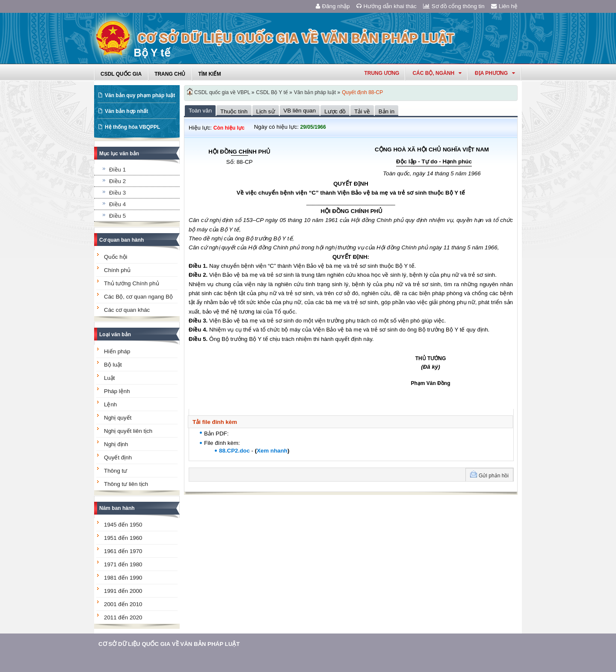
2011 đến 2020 (123, 617)
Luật (110, 378)
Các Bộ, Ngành (437, 73)
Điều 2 (117, 181)
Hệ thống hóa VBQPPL (132, 127)
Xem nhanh (272, 451)
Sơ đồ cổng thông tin (454, 6)
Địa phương (495, 73)
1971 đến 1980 (123, 564)
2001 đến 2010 (123, 604)
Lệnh (110, 404)
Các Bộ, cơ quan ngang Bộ (138, 297)
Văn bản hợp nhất (126, 111)
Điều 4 (117, 204)
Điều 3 (117, 193)
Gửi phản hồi (494, 476)
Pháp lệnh (117, 391)
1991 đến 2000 (123, 591)
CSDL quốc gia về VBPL (222, 92)
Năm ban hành (117, 508)
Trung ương (382, 73)
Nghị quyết (118, 418)
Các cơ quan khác (127, 310)
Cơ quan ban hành (121, 240)
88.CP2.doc (234, 451)
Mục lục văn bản (119, 154)
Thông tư (115, 471)
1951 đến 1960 (123, 538)
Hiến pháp (117, 351)
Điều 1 (117, 170)
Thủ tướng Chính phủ (132, 283)
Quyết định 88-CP (362, 92)
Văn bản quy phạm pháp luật (140, 95)
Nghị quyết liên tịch (128, 431)
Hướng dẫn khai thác (386, 6)
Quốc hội (116, 257)
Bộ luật (113, 365)
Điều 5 (117, 216)
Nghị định (116, 444)
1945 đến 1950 (123, 525)
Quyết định (118, 457)
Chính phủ (117, 270)
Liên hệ (504, 6)
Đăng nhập (333, 6)
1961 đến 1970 (123, 551)
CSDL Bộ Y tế (272, 92)
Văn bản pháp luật (315, 92)
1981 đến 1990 (123, 578)
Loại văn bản (115, 335)
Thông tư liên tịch (126, 484)
